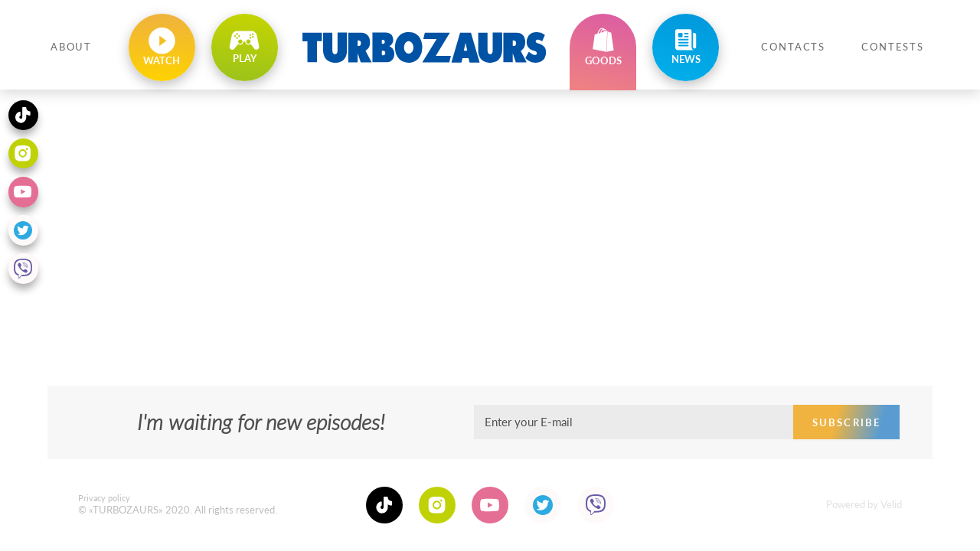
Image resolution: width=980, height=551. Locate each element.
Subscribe (846, 428)
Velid (891, 508)
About (71, 47)
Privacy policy (104, 501)
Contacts (793, 47)
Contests (893, 47)
